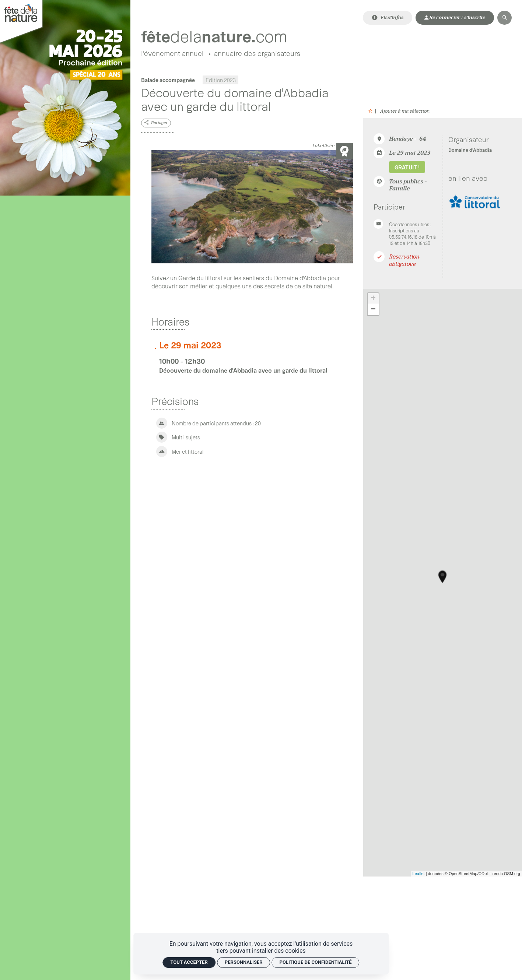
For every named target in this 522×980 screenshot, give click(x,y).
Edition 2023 (221, 80)
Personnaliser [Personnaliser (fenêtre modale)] (244, 962)
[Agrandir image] (252, 207)
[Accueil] (220, 36)
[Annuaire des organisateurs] (257, 55)
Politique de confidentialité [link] (316, 962)
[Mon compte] (455, 18)
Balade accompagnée (168, 80)
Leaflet (419, 874)
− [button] (373, 310)
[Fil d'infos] (388, 18)
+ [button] (373, 299)
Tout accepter (189, 962)
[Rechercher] (504, 18)
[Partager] (156, 124)
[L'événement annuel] (172, 55)
